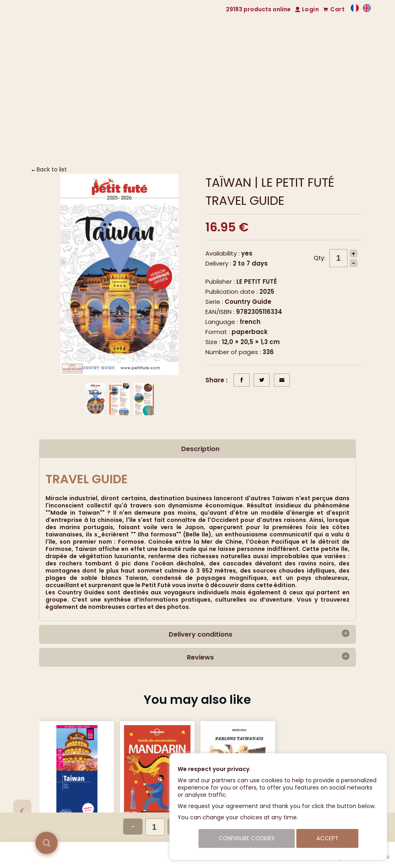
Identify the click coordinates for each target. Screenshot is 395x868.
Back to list (52, 169)
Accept (327, 838)
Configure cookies (247, 838)
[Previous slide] (22, 810)
